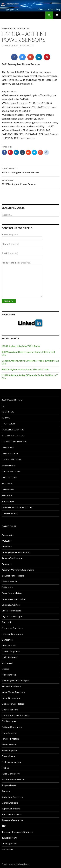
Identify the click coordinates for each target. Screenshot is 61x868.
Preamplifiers (9, 466)
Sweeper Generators (12, 820)
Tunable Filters (10, 514)
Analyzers (7, 484)
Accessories (8, 502)
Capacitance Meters (12, 593)
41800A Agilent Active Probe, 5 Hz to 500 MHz (25, 369)
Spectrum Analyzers (12, 814)
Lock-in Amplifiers (11, 472)
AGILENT (7, 541)
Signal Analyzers (10, 803)
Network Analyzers (11, 686)
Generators (8, 490)
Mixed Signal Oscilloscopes (15, 680)
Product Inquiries (16, 263)
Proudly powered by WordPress (15, 864)
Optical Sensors (10, 710)
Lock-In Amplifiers (11, 651)
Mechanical (7, 663)
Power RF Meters (10, 739)
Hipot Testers (8, 424)
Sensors (24, 28)
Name (10, 234)
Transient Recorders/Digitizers (18, 508)
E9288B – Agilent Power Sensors (30, 182)
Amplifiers (7, 496)
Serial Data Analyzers (12, 797)
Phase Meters (9, 733)
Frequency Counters (13, 430)
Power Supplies (10, 750)
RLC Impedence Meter (13, 779)
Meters (5, 669)
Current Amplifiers (11, 460)
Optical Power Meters (13, 704)
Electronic (7, 622)
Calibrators (8, 448)
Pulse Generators (11, 774)
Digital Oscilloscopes (12, 616)
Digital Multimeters (11, 611)
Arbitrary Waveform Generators (18, 570)
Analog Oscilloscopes (13, 558)
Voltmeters (8, 412)
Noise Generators (11, 698)
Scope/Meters (9, 785)
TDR (3, 406)
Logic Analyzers (10, 657)
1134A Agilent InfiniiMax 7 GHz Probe (21, 346)
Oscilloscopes (9, 478)
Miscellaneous (9, 675)
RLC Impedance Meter (12, 400)
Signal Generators (11, 809)
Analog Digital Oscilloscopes (16, 552)
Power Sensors (10, 28)
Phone (10, 244)
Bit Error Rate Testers (13, 436)
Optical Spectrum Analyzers (16, 715)
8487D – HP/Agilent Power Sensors (30, 170)
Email (10, 253)
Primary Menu (57, 15)
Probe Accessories (11, 762)
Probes (5, 768)
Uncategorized (9, 843)
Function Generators (12, 634)
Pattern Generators (12, 727)
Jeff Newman (26, 46)
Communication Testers (14, 442)
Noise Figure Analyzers (13, 692)
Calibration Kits (10, 454)
